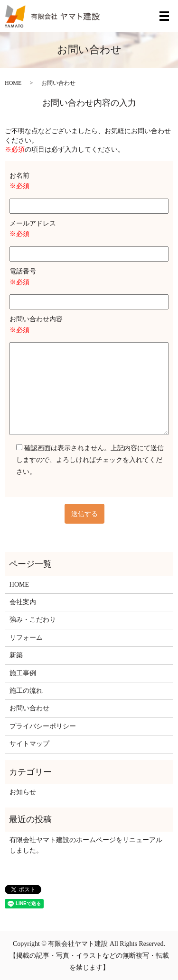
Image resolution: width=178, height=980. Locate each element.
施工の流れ (26, 691)
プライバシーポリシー (43, 726)
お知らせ (23, 792)
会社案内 (23, 602)
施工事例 (23, 673)
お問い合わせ (29, 708)
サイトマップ (29, 744)
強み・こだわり (33, 620)
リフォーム (26, 638)
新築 (16, 655)
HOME (13, 83)
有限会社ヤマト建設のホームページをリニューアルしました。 (86, 845)
